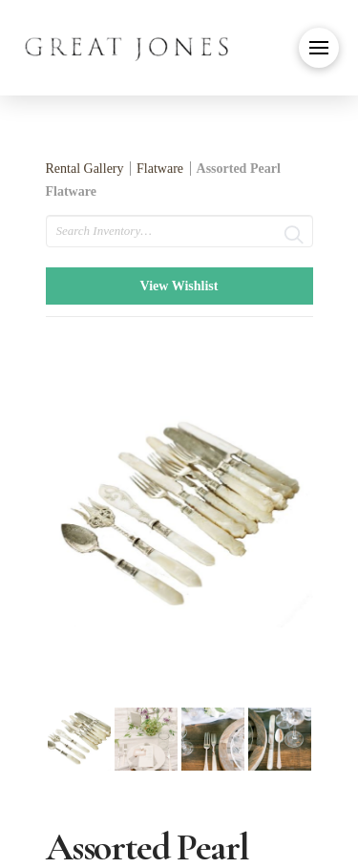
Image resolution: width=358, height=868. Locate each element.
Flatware (160, 169)
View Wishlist (179, 286)
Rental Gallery (85, 169)
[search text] (179, 231)
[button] (319, 48)
